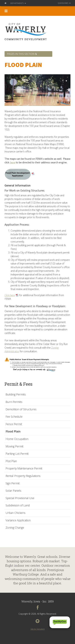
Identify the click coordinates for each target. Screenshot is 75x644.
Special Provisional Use (20, 498)
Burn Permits (14, 402)
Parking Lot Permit (17, 454)
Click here (10, 295)
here (12, 162)
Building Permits (16, 395)
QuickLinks (64, 3)
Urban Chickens (16, 513)
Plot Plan (11, 461)
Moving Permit (14, 446)
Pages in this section (22, 54)
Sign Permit (13, 483)
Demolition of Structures (21, 409)
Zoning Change (15, 528)
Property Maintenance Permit (24, 469)
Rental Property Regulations (23, 476)
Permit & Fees (18, 384)
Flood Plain (13, 432)
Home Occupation (17, 439)
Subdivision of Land (18, 505)
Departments (18, 3)
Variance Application (18, 520)
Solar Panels (13, 491)
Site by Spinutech (38, 629)
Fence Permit (14, 424)
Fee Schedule (14, 417)
